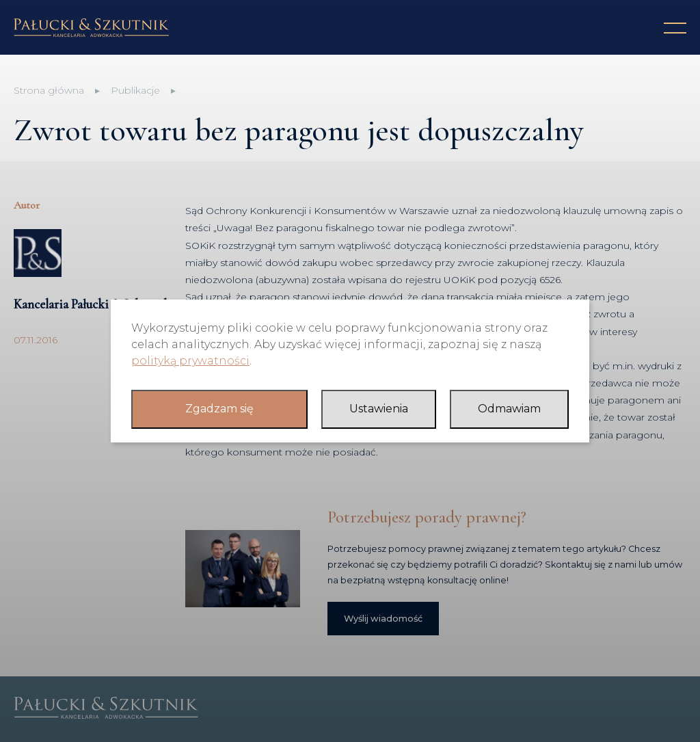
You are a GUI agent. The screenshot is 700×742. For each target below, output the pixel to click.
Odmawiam (509, 409)
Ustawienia (379, 409)
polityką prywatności (190, 361)
